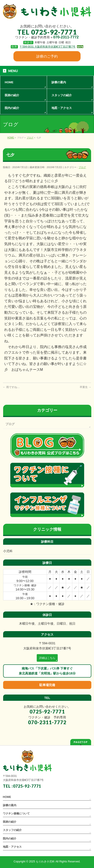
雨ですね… (11, 387)
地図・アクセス (12, 847)
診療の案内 (10, 805)
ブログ (82, 167)
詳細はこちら (47, 658)
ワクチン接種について (16, 814)
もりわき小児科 (45, 862)
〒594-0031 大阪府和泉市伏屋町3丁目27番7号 (48, 47)
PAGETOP (81, 742)
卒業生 (85, 387)
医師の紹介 (10, 822)
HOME (7, 797)
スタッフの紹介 (12, 830)
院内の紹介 (10, 839)
